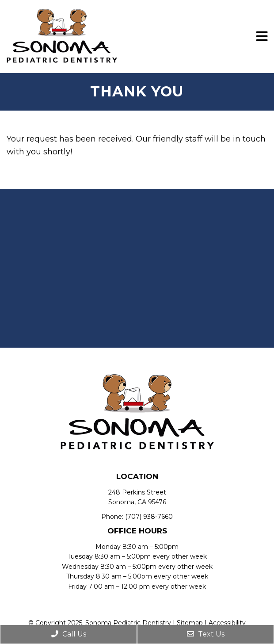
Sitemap (190, 623)
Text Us (206, 634)
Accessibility (227, 623)
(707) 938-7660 (149, 517)
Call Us (69, 634)
